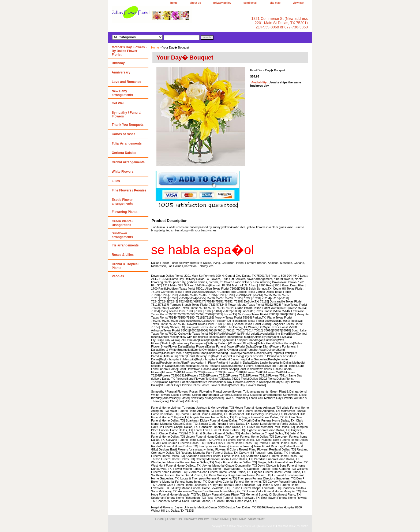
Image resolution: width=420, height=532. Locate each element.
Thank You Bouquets (128, 125)
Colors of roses (123, 134)
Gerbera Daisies (124, 153)
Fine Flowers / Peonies (129, 190)
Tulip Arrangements (127, 143)
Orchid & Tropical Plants (125, 266)
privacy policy (222, 3)
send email (250, 3)
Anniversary (121, 72)
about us (196, 3)
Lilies (116, 181)
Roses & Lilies (123, 255)
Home (155, 47)
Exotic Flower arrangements (122, 202)
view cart (299, 3)
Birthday (118, 63)
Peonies (118, 276)
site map (275, 3)
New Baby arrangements (122, 93)
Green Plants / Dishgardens (123, 223)
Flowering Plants (125, 212)
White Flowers (123, 172)
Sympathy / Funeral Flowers (127, 114)
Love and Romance (126, 82)
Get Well (118, 103)
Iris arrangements (125, 245)
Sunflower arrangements (122, 235)
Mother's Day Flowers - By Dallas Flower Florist (129, 51)
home (174, 3)
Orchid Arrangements (128, 162)
